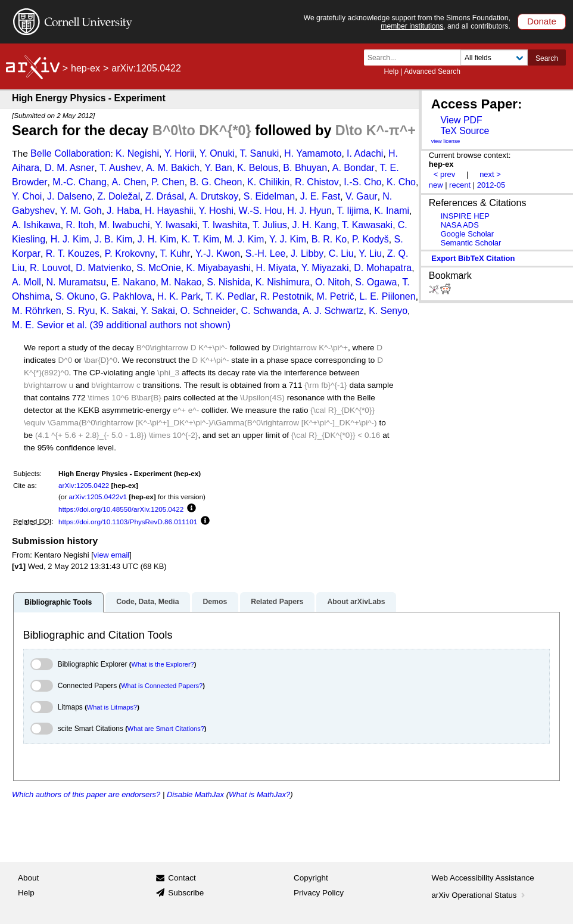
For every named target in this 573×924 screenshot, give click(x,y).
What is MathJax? (259, 794)
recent (460, 185)
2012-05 (491, 185)
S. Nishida (228, 282)
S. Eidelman (269, 196)
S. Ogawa (376, 282)
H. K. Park (179, 296)
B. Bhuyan (305, 168)
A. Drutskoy (214, 196)
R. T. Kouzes (73, 253)
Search (547, 58)
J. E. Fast (320, 196)
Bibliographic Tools (58, 602)
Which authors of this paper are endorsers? (86, 794)
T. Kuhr (175, 253)
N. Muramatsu (76, 282)
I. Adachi (365, 153)
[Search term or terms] (416, 57)
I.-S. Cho (362, 182)
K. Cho (401, 182)
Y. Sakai (158, 311)
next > (490, 174)
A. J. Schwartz (333, 311)
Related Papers (277, 602)
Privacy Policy (319, 893)
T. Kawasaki (367, 225)
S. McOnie (159, 268)
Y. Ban (219, 168)
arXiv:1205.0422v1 (98, 497)
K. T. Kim (200, 239)
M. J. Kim (245, 239)
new (436, 185)
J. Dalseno (70, 196)
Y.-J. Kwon (218, 253)
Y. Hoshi (216, 211)
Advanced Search (432, 71)
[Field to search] (494, 57)
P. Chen (168, 182)
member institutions (412, 26)
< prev (444, 174)
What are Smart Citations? (166, 729)
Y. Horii (179, 153)
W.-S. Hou (261, 211)
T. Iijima (353, 211)
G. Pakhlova (126, 296)
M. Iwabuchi (124, 225)
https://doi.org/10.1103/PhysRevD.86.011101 (128, 522)
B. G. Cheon (216, 182)
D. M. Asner (70, 168)
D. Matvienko (103, 268)
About (28, 878)
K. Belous (257, 168)
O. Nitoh (333, 282)
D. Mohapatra (383, 268)
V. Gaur (362, 196)
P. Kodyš (370, 239)
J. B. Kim (113, 239)
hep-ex (85, 68)
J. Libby (307, 253)
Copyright (311, 878)
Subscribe (186, 893)
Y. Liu (370, 253)
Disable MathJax (195, 794)
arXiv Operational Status (480, 895)
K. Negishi (137, 153)
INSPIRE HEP (465, 216)
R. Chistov (317, 182)
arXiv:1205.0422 (84, 485)
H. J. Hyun (309, 211)
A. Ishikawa (36, 225)
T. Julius (270, 225)
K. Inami (392, 211)
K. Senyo (388, 311)
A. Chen (129, 182)
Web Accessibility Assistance (483, 878)
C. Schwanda (269, 311)
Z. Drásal (165, 196)
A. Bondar (354, 168)
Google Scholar (467, 234)
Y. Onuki (217, 153)
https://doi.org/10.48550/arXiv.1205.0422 (121, 509)
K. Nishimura (283, 282)
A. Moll (27, 282)
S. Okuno (75, 296)
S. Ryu (80, 311)
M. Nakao (181, 282)
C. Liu (341, 253)
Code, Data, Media (147, 602)
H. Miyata (276, 268)
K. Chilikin (268, 182)
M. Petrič (336, 296)
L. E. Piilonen (387, 296)
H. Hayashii (169, 211)
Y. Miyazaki (325, 268)
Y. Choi (27, 196)
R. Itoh (80, 225)
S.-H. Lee (266, 253)
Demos (215, 602)
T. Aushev (120, 168)
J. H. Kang (314, 225)
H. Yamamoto (313, 153)
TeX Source (465, 131)
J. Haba (123, 211)
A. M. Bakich (173, 168)
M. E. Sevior (38, 325)
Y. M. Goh (81, 211)
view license (446, 141)
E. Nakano (134, 282)
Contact (182, 878)
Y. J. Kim (288, 239)
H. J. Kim (70, 239)
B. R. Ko (329, 239)
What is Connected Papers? (162, 686)
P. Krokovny (130, 253)
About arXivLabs (356, 602)
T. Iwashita (225, 225)
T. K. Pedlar (230, 296)
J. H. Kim (157, 239)
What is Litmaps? (112, 707)
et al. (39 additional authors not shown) (148, 325)
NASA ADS (460, 225)
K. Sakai (118, 311)
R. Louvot (50, 268)
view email (111, 555)
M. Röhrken (37, 311)
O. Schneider (208, 311)
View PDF (461, 120)
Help (391, 71)
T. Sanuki (260, 153)
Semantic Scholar (471, 243)
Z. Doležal (119, 196)
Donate (542, 21)
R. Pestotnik (286, 296)
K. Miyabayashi (218, 268)
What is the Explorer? (163, 664)
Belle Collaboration (70, 153)
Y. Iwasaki (176, 225)
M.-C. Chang (80, 182)
